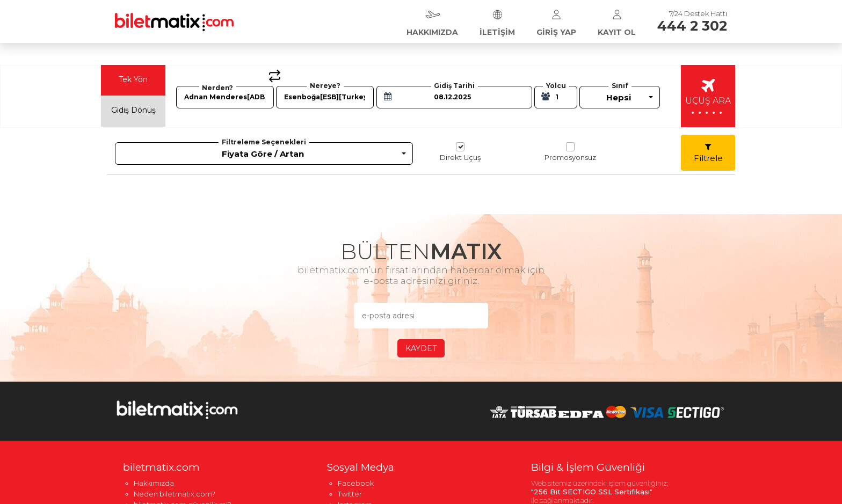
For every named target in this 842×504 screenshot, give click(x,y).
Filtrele (708, 153)
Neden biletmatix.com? (175, 494)
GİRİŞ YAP (556, 20)
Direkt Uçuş (460, 152)
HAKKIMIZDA (432, 20)
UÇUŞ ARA (708, 99)
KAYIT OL (617, 20)
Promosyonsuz (570, 152)
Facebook (356, 483)
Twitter (350, 494)
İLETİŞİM (497, 20)
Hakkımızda (154, 483)
